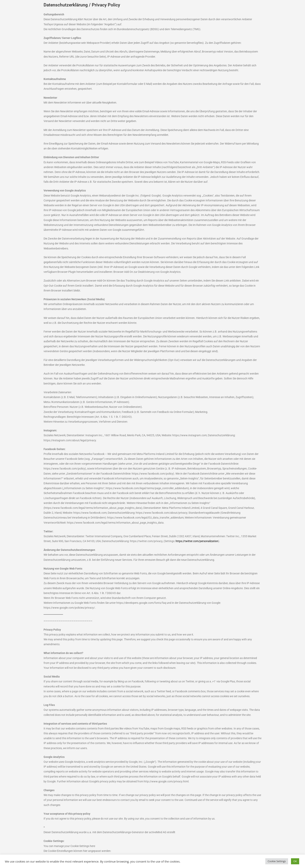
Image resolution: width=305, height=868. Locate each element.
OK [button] (295, 861)
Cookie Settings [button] (277, 861)
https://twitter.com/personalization (197, 541)
